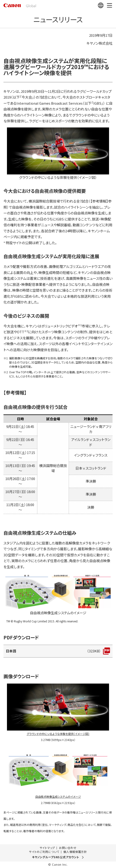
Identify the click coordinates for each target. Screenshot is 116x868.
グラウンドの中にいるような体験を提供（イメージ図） (58, 734)
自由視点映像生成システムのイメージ (58, 796)
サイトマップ (47, 848)
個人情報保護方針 (75, 852)
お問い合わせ (68, 848)
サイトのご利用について (44, 852)
